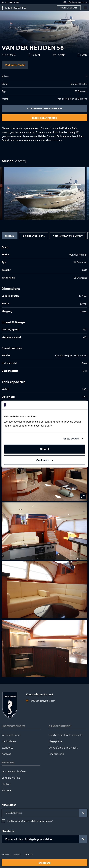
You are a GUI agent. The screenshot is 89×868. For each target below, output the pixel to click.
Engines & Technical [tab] (34, 236)
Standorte (7, 747)
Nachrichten (9, 741)
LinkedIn (18, 854)
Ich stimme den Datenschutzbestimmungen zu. (30, 821)
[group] (44, 194)
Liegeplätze (56, 741)
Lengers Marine (11, 777)
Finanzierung (56, 754)
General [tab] (10, 236)
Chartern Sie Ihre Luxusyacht (66, 735)
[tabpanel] (44, 322)
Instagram (6, 854)
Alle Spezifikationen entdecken (45, 108)
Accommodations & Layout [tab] (68, 236)
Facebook (29, 854)
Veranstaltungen (11, 735)
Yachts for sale (69, 8)
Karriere (6, 790)
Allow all (44, 449)
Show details (71, 438)
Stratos (6, 784)
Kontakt (6, 754)
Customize (45, 460)
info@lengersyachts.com (43, 701)
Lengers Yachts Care (14, 771)
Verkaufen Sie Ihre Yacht (63, 747)
